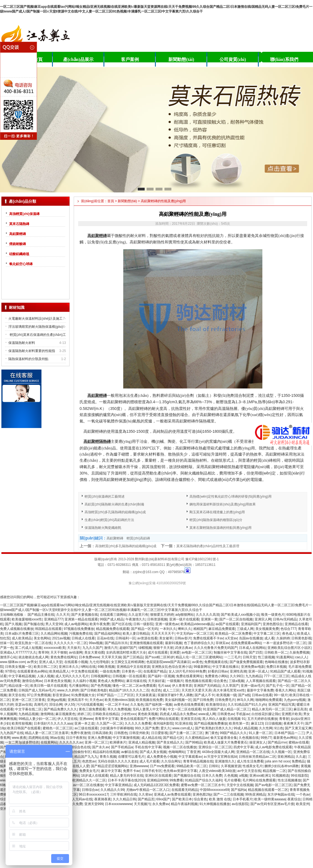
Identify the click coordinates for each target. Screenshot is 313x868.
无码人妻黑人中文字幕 (149, 709)
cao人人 (301, 657)
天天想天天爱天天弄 (196, 690)
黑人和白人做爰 (214, 719)
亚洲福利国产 (251, 624)
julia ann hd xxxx (278, 761)
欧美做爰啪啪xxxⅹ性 (27, 619)
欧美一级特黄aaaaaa (270, 799)
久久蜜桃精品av (197, 738)
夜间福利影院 (163, 723)
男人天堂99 (54, 624)
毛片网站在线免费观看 (259, 780)
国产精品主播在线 (41, 615)
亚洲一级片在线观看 (184, 619)
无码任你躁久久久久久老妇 (118, 761)
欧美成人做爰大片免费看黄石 (226, 742)
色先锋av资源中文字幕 (180, 771)
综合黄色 (220, 681)
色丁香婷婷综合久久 (199, 643)
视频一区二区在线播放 (180, 747)
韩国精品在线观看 (48, 629)
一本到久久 (168, 629)
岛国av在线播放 (251, 638)
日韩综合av (90, 790)
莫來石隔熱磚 (19, 224)
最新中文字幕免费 (260, 690)
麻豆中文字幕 (111, 771)
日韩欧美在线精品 (106, 714)
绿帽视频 (145, 648)
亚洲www (86, 719)
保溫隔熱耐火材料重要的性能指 (32, 351)
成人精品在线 (151, 738)
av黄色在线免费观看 (189, 705)
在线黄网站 (49, 742)
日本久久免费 (212, 776)
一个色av (303, 794)
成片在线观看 (158, 652)
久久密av (145, 794)
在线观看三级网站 (113, 615)
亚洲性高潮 (238, 671)
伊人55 (69, 705)
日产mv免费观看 (162, 766)
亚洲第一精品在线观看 (81, 619)
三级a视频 (236, 681)
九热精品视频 (28, 714)
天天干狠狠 (59, 652)
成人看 (269, 638)
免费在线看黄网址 (189, 676)
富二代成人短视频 (28, 648)
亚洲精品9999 (157, 780)
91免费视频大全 (83, 695)
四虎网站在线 (38, 738)
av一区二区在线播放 (88, 785)
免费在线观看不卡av (208, 638)
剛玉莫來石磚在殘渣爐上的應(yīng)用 (217, 512)
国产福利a (239, 790)
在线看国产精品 (155, 671)
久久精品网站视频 (54, 634)
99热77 (266, 738)
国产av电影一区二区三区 (273, 785)
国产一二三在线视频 (228, 794)
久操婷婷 (283, 638)
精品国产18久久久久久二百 (129, 690)
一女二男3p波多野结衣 (22, 742)
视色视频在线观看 (198, 681)
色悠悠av (89, 761)
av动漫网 (76, 652)
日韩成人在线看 (83, 638)
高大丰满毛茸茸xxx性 (229, 690)
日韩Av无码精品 (285, 619)
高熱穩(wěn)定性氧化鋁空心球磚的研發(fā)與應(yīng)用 (231, 497)
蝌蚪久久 (185, 629)
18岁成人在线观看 (94, 776)
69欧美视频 (106, 667)
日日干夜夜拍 (76, 738)
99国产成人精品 (112, 619)
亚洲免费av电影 (253, 667)
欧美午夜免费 (100, 624)
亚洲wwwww (139, 766)
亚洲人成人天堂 (51, 662)
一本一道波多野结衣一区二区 (285, 643)
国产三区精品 (133, 657)
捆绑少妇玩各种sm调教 (282, 766)
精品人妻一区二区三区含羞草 (47, 733)
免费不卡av (131, 771)
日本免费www (89, 657)
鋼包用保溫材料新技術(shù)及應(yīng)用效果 (223, 504)
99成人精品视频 (246, 728)
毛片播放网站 (79, 686)
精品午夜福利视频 (184, 804)
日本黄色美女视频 (57, 681)
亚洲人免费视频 (99, 738)
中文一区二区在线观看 (184, 709)
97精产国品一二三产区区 (115, 695)
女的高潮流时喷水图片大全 (126, 652)
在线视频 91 (236, 719)
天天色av (96, 700)
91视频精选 (281, 776)
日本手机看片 (243, 799)
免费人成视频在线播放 (17, 629)
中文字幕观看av (190, 757)
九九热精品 (254, 676)
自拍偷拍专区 (81, 752)
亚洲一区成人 (258, 671)
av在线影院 (240, 804)
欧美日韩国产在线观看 (24, 728)
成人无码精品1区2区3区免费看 (156, 785)
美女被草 (166, 638)
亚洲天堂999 (94, 804)
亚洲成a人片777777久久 (18, 652)
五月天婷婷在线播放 (262, 719)
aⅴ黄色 (197, 662)
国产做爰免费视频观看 (246, 662)
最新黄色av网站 (285, 738)
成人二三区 (171, 690)
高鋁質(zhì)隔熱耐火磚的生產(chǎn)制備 (114, 504)
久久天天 (63, 615)
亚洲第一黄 (209, 619)
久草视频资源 (231, 766)
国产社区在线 (122, 624)
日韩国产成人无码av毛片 (37, 690)
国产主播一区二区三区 (186, 733)
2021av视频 (61, 638)
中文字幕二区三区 (267, 634)
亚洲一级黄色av (167, 624)
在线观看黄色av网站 (32, 671)
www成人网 (207, 714)
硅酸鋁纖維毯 (19, 254)
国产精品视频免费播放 (211, 723)
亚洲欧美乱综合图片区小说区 (289, 648)
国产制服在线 (34, 624)
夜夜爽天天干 (294, 723)
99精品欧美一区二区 (192, 766)
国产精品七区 (173, 738)
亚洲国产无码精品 (207, 686)
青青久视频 (108, 757)
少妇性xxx (129, 714)
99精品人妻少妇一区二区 (37, 719)
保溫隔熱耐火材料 (22, 343)
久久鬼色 (137, 705)
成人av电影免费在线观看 (274, 747)
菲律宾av (222, 643)
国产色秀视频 (101, 686)
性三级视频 (266, 657)
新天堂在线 (17, 695)
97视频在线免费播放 (79, 629)
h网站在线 (88, 667)
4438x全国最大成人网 (218, 752)
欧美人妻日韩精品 (136, 634)
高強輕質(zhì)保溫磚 (24, 214)
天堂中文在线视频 (240, 785)
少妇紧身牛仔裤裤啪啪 (117, 728)
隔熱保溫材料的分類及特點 (28, 359)
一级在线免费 (110, 671)
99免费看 (176, 780)
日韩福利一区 (125, 638)
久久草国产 (231, 686)
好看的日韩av (218, 671)
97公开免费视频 (39, 695)
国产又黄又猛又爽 (298, 728)
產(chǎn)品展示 (78, 59)
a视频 (243, 776)
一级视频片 (175, 681)
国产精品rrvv (277, 742)
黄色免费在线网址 (64, 657)
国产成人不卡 (204, 695)
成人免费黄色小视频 (162, 757)
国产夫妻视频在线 (85, 615)
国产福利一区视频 (161, 676)
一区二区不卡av (117, 705)
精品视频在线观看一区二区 (268, 790)
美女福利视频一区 (178, 700)
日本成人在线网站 (252, 648)
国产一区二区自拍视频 (236, 619)
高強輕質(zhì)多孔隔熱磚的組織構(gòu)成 (115, 512)
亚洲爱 (175, 652)
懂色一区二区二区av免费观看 (134, 686)
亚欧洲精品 (286, 757)
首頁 (111, 201)
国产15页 (256, 652)
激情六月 (111, 648)
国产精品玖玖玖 (116, 643)
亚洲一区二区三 (96, 742)
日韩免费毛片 (225, 700)
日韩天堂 (249, 657)
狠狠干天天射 (163, 648)
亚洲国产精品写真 (282, 705)
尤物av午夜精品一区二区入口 (148, 790)
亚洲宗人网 (263, 619)
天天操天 (74, 648)
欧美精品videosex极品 (197, 624)
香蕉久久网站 (285, 690)
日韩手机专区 (152, 771)
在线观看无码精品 (185, 790)
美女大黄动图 (94, 652)
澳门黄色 (211, 733)
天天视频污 (142, 804)
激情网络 (47, 714)
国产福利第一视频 (159, 705)
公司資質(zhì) (233, 59)
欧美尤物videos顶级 (119, 700)
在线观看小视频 (76, 662)
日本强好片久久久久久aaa (53, 723)
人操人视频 (45, 676)
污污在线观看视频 (90, 705)
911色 (279, 728)
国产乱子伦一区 (278, 686)
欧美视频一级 (226, 695)
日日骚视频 (273, 723)
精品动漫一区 (18, 686)
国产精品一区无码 (144, 629)
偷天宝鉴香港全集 (224, 738)
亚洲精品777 (53, 619)
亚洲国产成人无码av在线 (74, 799)
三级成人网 (245, 629)
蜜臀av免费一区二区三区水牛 (203, 785)
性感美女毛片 (253, 766)
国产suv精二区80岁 (159, 657)
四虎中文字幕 (243, 747)
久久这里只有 (138, 615)
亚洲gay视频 (56, 700)
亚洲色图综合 (273, 624)
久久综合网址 (171, 761)
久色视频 (231, 776)
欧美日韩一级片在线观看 (49, 686)
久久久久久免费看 (138, 723)
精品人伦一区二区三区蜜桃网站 (199, 657)
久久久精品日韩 (124, 799)
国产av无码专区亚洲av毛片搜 (272, 804)
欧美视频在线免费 (149, 700)
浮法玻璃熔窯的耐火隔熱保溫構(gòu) (36, 327)
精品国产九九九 (86, 757)
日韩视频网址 (101, 676)
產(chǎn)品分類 (23, 201)
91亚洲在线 (183, 723)
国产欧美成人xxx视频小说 (240, 615)
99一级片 (281, 695)
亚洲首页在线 (191, 719)
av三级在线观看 (86, 728)
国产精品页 (146, 799)
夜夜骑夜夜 (103, 799)
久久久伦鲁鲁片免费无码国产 (216, 648)
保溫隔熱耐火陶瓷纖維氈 (103, 528)
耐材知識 (17, 307)
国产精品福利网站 (108, 634)
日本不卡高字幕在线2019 (126, 780)
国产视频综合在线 (187, 776)
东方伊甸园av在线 (281, 794)
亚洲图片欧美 (292, 714)
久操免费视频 (299, 652)
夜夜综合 (294, 799)
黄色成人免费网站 (111, 681)
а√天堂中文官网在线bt (220, 757)
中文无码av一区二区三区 (195, 634)
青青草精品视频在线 (198, 761)
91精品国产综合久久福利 (204, 780)
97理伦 (10, 671)
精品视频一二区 (274, 771)
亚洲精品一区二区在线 (253, 752)
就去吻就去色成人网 (33, 657)
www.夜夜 (19, 738)
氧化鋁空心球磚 (21, 264)
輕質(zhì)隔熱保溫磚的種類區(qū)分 (216, 520)
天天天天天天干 (163, 634)
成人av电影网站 (76, 624)
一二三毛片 (233, 657)
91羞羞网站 (285, 657)
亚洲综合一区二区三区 (215, 747)
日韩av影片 (183, 638)
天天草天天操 (111, 657)
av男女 (32, 662)
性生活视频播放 (289, 780)
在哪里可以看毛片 (131, 757)
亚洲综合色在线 (79, 747)
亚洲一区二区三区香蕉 (28, 700)
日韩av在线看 (262, 695)
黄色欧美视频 (148, 714)
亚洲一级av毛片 (252, 686)
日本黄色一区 (132, 671)
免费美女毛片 (89, 771)
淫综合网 (56, 705)
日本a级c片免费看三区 (22, 634)
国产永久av (101, 747)
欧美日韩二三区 (45, 667)
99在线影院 (299, 776)
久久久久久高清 (208, 615)
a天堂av (231, 638)
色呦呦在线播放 (276, 662)
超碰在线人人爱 (78, 766)
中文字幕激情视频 (126, 738)
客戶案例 (130, 59)
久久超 (301, 757)
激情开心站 (8, 657)
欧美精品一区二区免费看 (233, 634)
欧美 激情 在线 (220, 799)
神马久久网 (245, 700)
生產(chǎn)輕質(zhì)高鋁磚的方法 (109, 520)
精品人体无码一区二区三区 (272, 709)
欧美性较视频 (22, 723)
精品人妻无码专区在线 (127, 776)
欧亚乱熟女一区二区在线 (33, 643)
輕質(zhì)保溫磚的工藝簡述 (105, 497)
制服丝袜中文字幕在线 (230, 652)
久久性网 (266, 728)
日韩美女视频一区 (18, 667)
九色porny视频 (295, 700)
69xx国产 (163, 799)
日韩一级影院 (143, 624)
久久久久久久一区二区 (70, 643)
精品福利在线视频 (106, 752)
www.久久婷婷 (68, 690)
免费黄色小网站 (216, 676)
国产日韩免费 (203, 700)
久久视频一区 (281, 752)
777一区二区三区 (277, 676)
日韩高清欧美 (102, 733)
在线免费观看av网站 (246, 643)
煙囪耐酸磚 (18, 244)
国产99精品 (194, 742)
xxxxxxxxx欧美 (55, 648)
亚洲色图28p (202, 794)
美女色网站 (42, 638)
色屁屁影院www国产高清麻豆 (168, 662)
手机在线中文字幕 (148, 747)
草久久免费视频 (119, 709)
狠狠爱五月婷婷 (162, 615)
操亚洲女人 (258, 742)
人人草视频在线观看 (261, 681)
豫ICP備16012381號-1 (202, 559)
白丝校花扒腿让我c (266, 714)
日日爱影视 (159, 733)
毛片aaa (164, 686)
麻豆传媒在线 (136, 681)
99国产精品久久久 (233, 733)
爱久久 (166, 728)
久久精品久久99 (112, 790)
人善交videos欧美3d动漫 (217, 771)
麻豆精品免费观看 (222, 629)
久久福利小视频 (84, 681)
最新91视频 (173, 643)
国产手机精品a (122, 747)
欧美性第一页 (239, 723)
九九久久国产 (92, 648)
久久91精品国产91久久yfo (247, 705)
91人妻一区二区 (261, 733)
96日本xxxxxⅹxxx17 (93, 794)
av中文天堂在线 (249, 771)
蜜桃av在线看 (299, 742)
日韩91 (214, 766)
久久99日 (237, 676)
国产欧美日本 (182, 799)
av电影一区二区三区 (197, 652)
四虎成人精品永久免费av (178, 714)
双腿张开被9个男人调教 (175, 695)
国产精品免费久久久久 (60, 709)
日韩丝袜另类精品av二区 (257, 757)
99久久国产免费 (147, 728)
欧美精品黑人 (59, 671)
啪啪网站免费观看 (269, 700)
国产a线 (244, 695)
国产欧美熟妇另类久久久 (213, 728)
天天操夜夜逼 (146, 695)
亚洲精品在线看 (296, 624)
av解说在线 (130, 752)
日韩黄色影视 (301, 638)
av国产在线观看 (227, 624)
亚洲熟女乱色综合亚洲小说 (172, 667)
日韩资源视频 (157, 619)
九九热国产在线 (12, 733)
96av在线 (57, 738)
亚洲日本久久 (69, 667)
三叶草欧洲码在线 (124, 794)
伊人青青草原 (182, 686)
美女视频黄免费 (267, 629)
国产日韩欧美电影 (94, 690)
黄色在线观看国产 (134, 719)
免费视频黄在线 (216, 662)
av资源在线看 (147, 638)
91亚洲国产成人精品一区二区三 (226, 709)
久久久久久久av (71, 742)
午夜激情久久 (135, 619)
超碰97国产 (128, 648)
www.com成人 (183, 728)
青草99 (43, 652)
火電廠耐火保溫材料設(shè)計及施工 (35, 319)
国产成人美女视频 (153, 752)
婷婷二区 (84, 714)
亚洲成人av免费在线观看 (172, 794)
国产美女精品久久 (170, 742)
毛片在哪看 (232, 780)
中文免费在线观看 (85, 671)
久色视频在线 (249, 738)
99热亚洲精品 (255, 794)
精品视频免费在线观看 (113, 629)
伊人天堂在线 (67, 719)
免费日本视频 (276, 667)
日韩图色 (121, 733)
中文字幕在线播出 (226, 667)
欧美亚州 (303, 804)
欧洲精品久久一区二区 (89, 780)
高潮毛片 (41, 705)
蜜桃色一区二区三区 (58, 728)
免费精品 (298, 761)
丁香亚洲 (193, 752)
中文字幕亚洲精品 (118, 785)
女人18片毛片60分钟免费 (187, 671)
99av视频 (96, 643)
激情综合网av (32, 681)
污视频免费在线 (81, 634)
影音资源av (61, 695)
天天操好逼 (156, 681)
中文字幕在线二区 (28, 709)
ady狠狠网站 (185, 615)
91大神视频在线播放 (215, 804)
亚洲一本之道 (84, 723)
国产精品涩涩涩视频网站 (109, 766)
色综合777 (288, 629)
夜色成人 (289, 634)
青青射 (284, 719)
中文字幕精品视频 (22, 676)
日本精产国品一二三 (289, 733)
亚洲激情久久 (225, 761)
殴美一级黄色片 (273, 615)
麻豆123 (257, 723)
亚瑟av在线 (24, 705)
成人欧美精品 (22, 638)
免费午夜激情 (80, 733)
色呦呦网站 (177, 752)
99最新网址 (202, 667)
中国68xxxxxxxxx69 (214, 790)
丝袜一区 (7, 643)
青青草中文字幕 (107, 719)
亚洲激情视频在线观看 (146, 643)
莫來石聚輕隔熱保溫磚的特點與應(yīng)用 (220, 528)
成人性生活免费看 (250, 761)
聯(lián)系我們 (284, 59)
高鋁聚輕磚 (18, 234)
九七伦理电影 (99, 662)
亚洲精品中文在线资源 (133, 667)
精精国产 (200, 629)
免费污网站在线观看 (164, 719)
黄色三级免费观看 (92, 709)
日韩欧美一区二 (276, 652)
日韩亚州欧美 (139, 733)
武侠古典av (183, 648)
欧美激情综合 (216, 705)
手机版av (243, 714)
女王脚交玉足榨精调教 (128, 662)
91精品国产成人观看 (285, 671)
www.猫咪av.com (13, 662)
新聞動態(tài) (181, 59)
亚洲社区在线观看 (158, 776)
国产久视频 (13, 624)
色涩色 (156, 690)
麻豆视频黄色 (65, 714)
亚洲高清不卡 (78, 700)
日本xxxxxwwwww (118, 804)
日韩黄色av (226, 714)
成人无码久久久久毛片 (72, 676)
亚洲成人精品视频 (142, 742)
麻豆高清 (300, 709)
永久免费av (161, 804)
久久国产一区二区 (110, 723)
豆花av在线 (105, 638)
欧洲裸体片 (118, 742)
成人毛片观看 (149, 761)
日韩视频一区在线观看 (129, 676)
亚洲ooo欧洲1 (260, 776)
